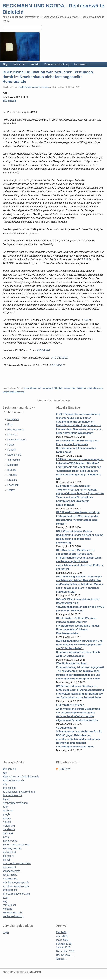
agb (5, 773)
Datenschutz (14, 455)
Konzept (12, 435)
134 (86, 320)
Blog (5, 64)
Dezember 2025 (65, 951)
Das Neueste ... (65, 955)
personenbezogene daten (17, 863)
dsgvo (6, 799)
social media (10, 875)
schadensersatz (11, 871)
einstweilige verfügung (15, 803)
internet (7, 822)
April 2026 (62, 936)
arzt (25, 388)
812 (86, 260)
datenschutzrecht (12, 795)
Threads (12, 475)
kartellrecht (9, 829)
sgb (101, 388)
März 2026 (62, 940)
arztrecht (32, 388)
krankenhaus (69, 388)
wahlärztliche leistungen (13, 392)
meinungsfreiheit (12, 848)
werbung (7, 909)
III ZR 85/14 (9, 101)
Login (6, 932)
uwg (5, 901)
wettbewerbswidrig (13, 916)
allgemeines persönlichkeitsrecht (21, 777)
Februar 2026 (64, 944)
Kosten (11, 445)
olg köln (7, 860)
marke (6, 837)
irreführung (9, 826)
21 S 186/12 (57, 365)
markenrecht (10, 841)
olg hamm (8, 856)
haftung (7, 818)
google (6, 814)
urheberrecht (10, 890)
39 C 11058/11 (59, 358)
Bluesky (12, 470)
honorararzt (47, 388)
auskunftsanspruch (13, 780)
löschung (8, 833)
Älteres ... (61, 959)
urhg (5, 897)
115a (39, 290)
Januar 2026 (63, 947)
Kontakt (35, 64)
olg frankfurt (9, 852)
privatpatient (93, 388)
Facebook (13, 485)
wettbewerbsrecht (12, 913)
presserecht (9, 867)
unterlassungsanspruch (16, 882)
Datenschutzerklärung (57, 64)
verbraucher (9, 905)
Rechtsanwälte (16, 430)
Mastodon (13, 465)
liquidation (81, 388)
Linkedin (12, 480)
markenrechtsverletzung (16, 845)
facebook (8, 811)
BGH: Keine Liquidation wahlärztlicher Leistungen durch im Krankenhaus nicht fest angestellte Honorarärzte (48, 77)
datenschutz (9, 788)
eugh (5, 807)
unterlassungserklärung (16, 886)
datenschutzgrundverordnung (19, 792)
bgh (39, 388)
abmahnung (9, 769)
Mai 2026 (61, 932)
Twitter (11, 490)
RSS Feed (65, 769)
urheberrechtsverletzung (16, 894)
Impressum (19, 64)
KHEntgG (58, 388)
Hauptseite (80, 64)
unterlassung (10, 879)
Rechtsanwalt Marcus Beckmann (34, 87)
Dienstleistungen (17, 440)
